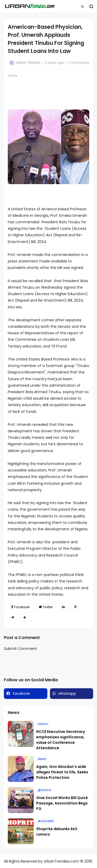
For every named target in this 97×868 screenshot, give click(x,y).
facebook (21, 693)
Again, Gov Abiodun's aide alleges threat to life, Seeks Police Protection (62, 772)
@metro (44, 790)
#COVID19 (46, 821)
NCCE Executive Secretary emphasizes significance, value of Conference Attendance (61, 740)
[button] (83, 6)
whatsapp (67, 693)
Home (12, 76)
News (42, 759)
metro (43, 724)
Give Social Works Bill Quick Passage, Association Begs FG (62, 803)
